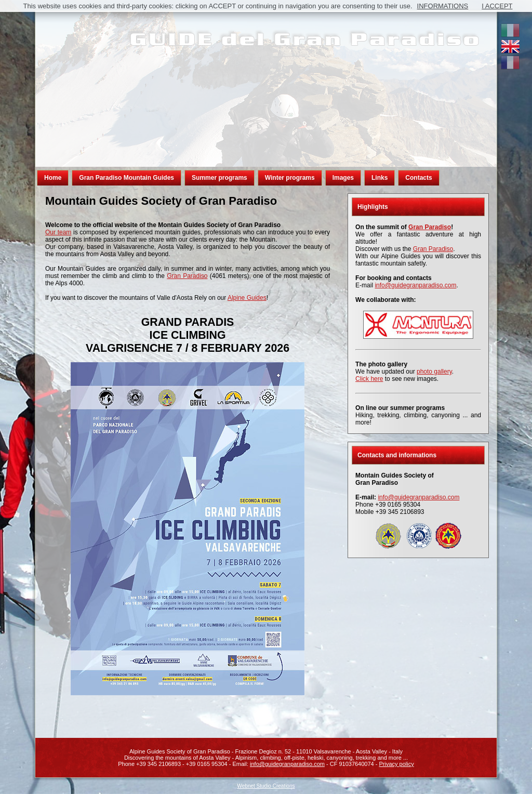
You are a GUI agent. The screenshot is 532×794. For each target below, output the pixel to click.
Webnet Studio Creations (266, 786)
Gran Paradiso (187, 276)
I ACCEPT (497, 6)
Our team (58, 232)
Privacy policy (397, 764)
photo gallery (434, 372)
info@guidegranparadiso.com (415, 285)
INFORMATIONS (443, 6)
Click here (369, 379)
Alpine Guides (247, 298)
